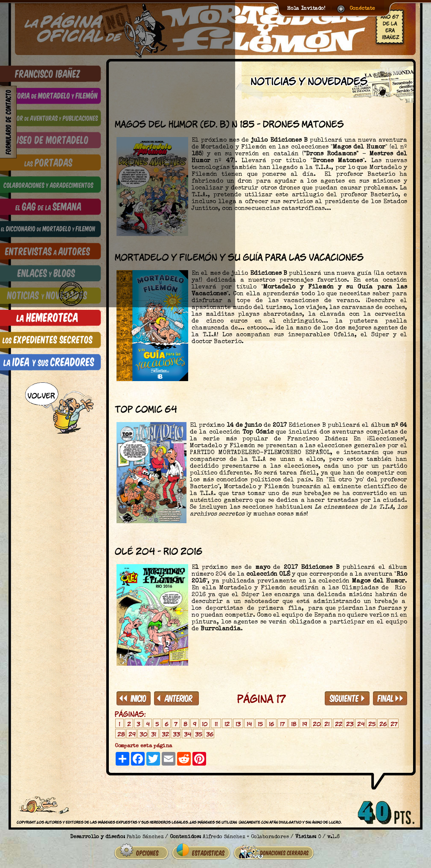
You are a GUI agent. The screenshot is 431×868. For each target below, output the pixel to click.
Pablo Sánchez (145, 837)
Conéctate (362, 9)
